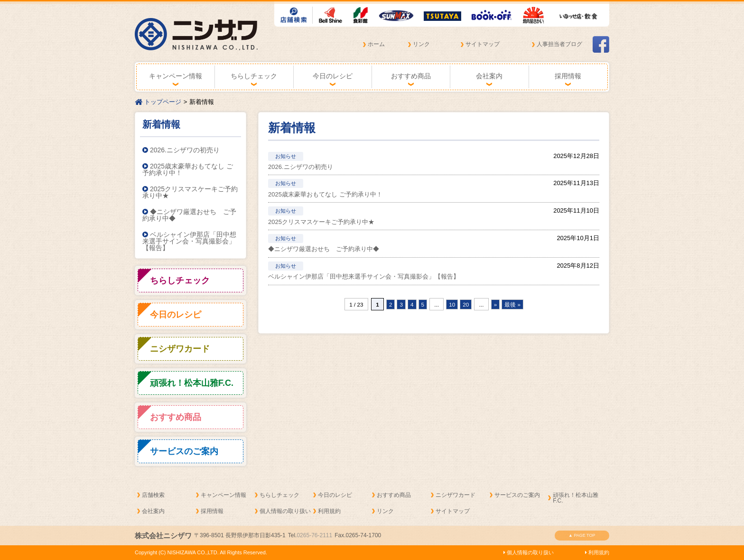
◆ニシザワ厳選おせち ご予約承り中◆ (189, 215)
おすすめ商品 (411, 76)
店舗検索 (153, 495)
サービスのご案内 (517, 495)
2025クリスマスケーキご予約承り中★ (190, 192)
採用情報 (568, 76)
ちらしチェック (254, 76)
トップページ (158, 102)
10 (452, 304)
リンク (421, 44)
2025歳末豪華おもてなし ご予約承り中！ (188, 169)
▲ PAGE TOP (582, 535)
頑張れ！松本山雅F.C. (576, 498)
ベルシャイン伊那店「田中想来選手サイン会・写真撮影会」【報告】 (189, 241)
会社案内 (489, 76)
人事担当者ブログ (559, 44)
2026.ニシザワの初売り (181, 150)
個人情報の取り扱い (285, 511)
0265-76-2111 (314, 535)
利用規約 (329, 511)
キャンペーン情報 (176, 76)
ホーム (376, 44)
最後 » (512, 304)
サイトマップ (483, 44)
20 (466, 304)
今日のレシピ (333, 76)
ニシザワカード (456, 495)
